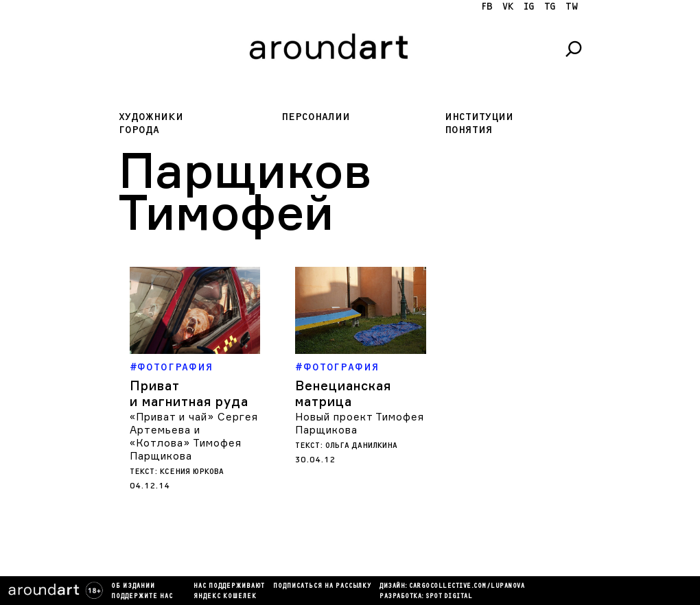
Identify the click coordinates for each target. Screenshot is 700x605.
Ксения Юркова (192, 472)
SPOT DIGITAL (449, 597)
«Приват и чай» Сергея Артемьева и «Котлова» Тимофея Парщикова (194, 436)
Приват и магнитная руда (189, 393)
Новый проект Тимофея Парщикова (360, 423)
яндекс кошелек (225, 597)
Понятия (469, 130)
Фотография (175, 367)
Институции (479, 117)
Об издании (133, 586)
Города (139, 130)
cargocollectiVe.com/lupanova (467, 586)
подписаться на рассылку (322, 586)
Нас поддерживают (229, 586)
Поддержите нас (142, 597)
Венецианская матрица (343, 393)
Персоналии (316, 117)
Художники (151, 117)
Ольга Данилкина (361, 446)
